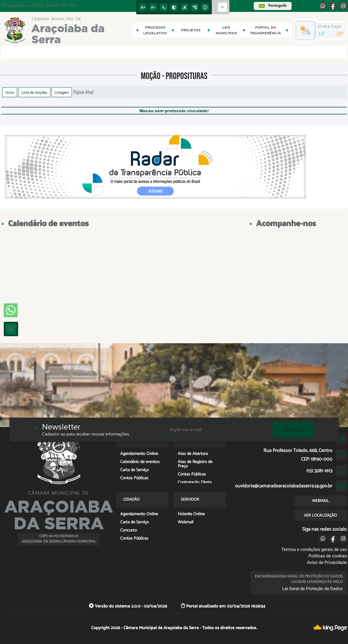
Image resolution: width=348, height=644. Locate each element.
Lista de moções (34, 92)
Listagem (62, 92)
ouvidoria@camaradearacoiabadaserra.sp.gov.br (284, 486)
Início (10, 92)
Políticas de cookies (328, 556)
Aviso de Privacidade (327, 562)
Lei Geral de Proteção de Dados (312, 589)
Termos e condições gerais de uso (314, 549)
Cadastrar (293, 430)
